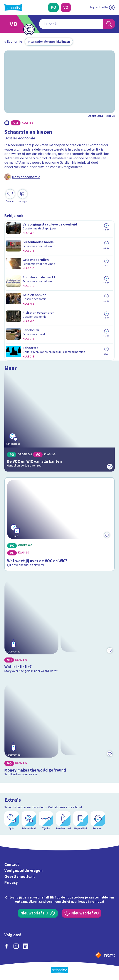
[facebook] (7, 946)
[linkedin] (26, 946)
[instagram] (16, 946)
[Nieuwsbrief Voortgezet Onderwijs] (81, 913)
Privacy (11, 883)
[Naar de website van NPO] (98, 955)
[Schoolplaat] (29, 821)
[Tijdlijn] (46, 821)
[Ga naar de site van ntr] (109, 955)
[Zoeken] (109, 24)
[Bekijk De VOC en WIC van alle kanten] (59, 423)
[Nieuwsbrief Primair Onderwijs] (38, 913)
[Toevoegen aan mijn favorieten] (10, 196)
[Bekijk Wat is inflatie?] (59, 626)
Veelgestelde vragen (23, 871)
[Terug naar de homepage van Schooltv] (13, 8)
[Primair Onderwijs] (53, 8)
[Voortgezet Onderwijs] (66, 8)
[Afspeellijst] (80, 821)
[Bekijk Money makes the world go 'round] (59, 729)
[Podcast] (98, 821)
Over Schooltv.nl (19, 877)
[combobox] (71, 24)
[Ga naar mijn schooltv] (102, 8)
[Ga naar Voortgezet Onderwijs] (15, 24)
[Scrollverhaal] (63, 821)
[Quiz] (12, 821)
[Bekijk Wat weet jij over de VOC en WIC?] (59, 524)
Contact (12, 865)
